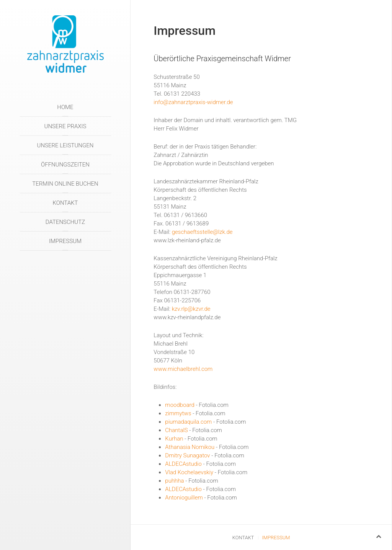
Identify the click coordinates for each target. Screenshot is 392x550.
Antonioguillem (184, 498)
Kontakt (65, 203)
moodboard (180, 405)
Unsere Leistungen (65, 145)
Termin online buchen (65, 184)
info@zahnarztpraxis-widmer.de (193, 102)
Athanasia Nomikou (190, 447)
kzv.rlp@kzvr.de (191, 309)
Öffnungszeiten (65, 165)
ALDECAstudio (183, 464)
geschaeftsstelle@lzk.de (202, 232)
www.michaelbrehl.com (183, 369)
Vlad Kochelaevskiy (189, 472)
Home (65, 107)
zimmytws (178, 413)
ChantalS (176, 430)
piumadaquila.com (188, 422)
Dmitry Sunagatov (187, 455)
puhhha (174, 481)
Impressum (65, 241)
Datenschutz (65, 222)
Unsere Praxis (65, 126)
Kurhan (174, 439)
